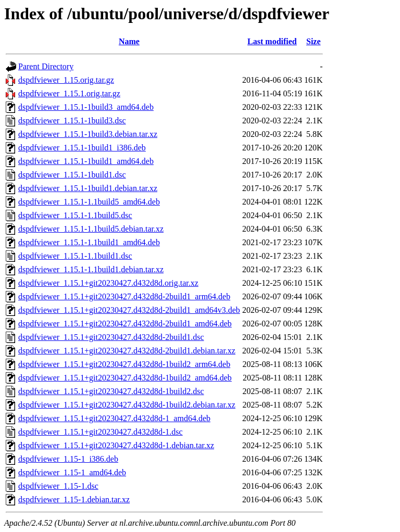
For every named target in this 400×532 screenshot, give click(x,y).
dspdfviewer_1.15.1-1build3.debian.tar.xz (88, 134)
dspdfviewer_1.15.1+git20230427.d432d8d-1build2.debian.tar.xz (127, 405)
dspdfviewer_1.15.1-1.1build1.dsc (75, 256)
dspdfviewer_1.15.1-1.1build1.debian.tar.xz (91, 269)
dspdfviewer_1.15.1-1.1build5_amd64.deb (89, 202)
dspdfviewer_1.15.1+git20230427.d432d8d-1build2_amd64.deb (125, 378)
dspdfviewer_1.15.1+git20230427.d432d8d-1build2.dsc (111, 391)
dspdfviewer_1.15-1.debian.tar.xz (74, 499)
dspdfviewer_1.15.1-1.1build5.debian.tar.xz (91, 229)
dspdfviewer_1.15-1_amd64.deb (72, 472)
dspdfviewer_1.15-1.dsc (58, 486)
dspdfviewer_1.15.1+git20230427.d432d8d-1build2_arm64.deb (124, 364)
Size (314, 41)
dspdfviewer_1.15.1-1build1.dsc (72, 175)
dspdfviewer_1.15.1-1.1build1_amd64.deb (89, 242)
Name (129, 41)
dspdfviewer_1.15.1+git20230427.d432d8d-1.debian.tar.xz (116, 445)
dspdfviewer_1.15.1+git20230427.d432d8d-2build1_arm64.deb (124, 296)
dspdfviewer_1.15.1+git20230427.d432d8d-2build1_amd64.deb (125, 324)
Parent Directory (46, 66)
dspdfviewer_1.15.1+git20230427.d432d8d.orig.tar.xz (108, 283)
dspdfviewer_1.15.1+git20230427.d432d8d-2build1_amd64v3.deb (129, 310)
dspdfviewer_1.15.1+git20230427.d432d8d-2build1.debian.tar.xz (127, 351)
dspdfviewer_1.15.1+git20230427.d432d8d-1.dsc (101, 432)
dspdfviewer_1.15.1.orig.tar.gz (69, 93)
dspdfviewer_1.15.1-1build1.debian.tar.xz (88, 188)
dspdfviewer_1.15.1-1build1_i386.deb (82, 148)
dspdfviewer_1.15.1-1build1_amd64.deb (86, 161)
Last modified (272, 41)
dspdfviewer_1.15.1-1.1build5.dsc (75, 215)
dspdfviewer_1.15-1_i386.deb (68, 459)
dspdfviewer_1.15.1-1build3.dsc (72, 121)
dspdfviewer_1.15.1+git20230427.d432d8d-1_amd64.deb (114, 418)
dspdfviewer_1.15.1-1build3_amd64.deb (86, 107)
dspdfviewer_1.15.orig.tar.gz (66, 80)
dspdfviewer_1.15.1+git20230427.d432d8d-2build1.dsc (111, 337)
